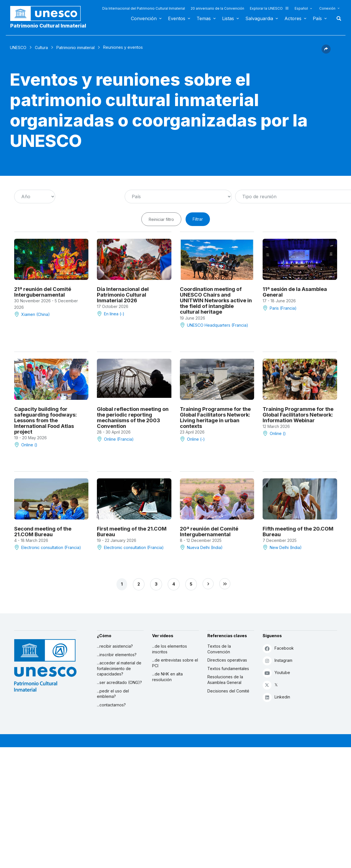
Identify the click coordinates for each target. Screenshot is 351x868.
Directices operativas (227, 660)
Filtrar (198, 219)
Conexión (327, 8)
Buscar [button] (337, 18)
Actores (293, 18)
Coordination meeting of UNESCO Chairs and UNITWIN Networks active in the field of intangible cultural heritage (216, 300)
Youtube (276, 673)
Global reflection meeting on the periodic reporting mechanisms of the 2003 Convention (133, 417)
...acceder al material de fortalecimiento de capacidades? (119, 668)
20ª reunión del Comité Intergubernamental (209, 531)
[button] (326, 52)
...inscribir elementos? (117, 655)
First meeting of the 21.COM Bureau (132, 531)
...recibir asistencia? (115, 646)
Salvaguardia (259, 18)
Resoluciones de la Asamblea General (225, 680)
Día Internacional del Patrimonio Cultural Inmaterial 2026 (123, 295)
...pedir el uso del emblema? (113, 694)
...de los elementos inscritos (170, 649)
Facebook (278, 648)
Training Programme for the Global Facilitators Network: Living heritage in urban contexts (215, 417)
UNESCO (18, 47)
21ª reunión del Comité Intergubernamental (43, 292)
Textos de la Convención (219, 649)
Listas (228, 18)
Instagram (277, 661)
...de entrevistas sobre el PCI (175, 663)
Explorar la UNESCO (269, 8)
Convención (144, 18)
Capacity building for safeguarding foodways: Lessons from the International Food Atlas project (45, 420)
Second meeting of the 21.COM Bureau (43, 531)
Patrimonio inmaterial (75, 47)
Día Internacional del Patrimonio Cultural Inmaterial (144, 8)
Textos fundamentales (228, 669)
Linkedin (276, 697)
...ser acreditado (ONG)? (119, 682)
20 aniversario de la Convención (217, 8)
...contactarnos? (111, 705)
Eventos (177, 18)
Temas (204, 18)
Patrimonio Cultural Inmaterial (48, 26)
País (317, 18)
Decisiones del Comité (228, 691)
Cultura (41, 47)
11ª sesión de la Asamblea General (295, 292)
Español (301, 8)
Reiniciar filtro (161, 219)
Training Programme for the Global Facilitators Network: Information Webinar (298, 415)
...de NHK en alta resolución (167, 677)
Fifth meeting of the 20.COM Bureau (298, 531)
